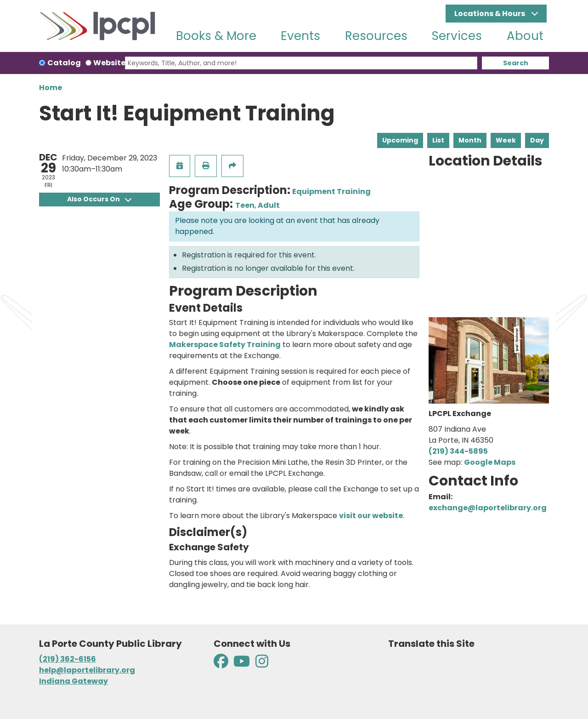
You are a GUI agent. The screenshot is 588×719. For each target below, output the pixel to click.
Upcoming (400, 140)
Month (470, 140)
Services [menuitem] (457, 36)
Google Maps (490, 462)
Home (51, 88)
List (438, 140)
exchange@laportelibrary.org (488, 508)
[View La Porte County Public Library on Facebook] (222, 664)
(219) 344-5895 (458, 451)
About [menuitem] (525, 36)
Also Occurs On (99, 199)
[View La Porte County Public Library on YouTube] (242, 664)
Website (109, 63)
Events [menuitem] (300, 36)
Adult (269, 205)
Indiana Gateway (73, 681)
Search (516, 63)
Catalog (64, 63)
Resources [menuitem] (376, 36)
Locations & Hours (490, 14)
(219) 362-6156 (68, 659)
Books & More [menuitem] (216, 36)
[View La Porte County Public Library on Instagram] (262, 664)
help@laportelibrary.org (87, 670)
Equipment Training (331, 191)
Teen (245, 205)
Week (506, 140)
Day (537, 140)
